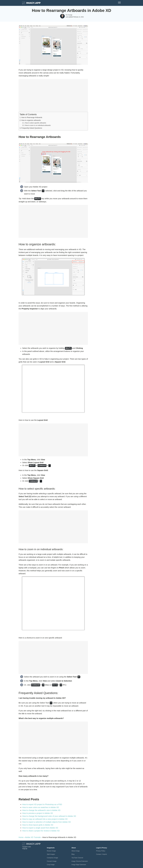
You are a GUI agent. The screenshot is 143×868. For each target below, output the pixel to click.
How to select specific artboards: (36, 123)
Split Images (51, 853)
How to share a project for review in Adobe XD (41, 829)
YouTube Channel (77, 856)
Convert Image (52, 860)
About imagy (76, 849)
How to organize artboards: (31, 120)
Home (21, 836)
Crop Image (51, 863)
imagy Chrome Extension (80, 860)
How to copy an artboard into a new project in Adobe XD (45, 818)
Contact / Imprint (101, 853)
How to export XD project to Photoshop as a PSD (42, 803)
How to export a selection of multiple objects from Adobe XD (47, 821)
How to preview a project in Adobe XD (38, 812)
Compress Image (52, 856)
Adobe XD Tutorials (33, 836)
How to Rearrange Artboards (32, 117)
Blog (73, 853)
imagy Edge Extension (79, 863)
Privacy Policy (101, 849)
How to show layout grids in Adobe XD (38, 823)
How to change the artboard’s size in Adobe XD (41, 809)
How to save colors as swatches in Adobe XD (41, 806)
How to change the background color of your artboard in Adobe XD (49, 815)
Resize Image (51, 849)
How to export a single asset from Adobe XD (40, 826)
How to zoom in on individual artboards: (38, 125)
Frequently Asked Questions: (32, 128)
